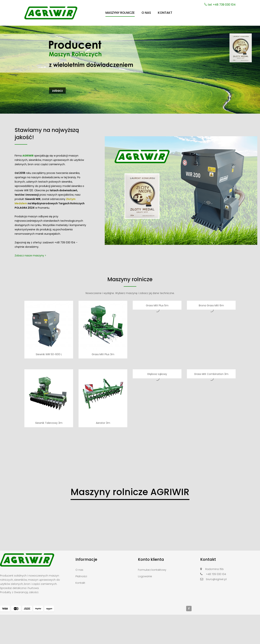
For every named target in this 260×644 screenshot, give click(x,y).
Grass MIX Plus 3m (103, 354)
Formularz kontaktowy (152, 570)
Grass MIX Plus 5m (157, 305)
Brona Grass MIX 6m (211, 305)
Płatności (81, 576)
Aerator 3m (103, 423)
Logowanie (145, 576)
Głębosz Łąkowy (157, 374)
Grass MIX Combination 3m (211, 374)
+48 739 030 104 (65, 242)
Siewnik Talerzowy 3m (49, 423)
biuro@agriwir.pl (216, 579)
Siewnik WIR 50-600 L (49, 354)
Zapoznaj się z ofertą (28, 242)
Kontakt (80, 583)
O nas (79, 570)
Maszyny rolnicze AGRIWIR (130, 492)
